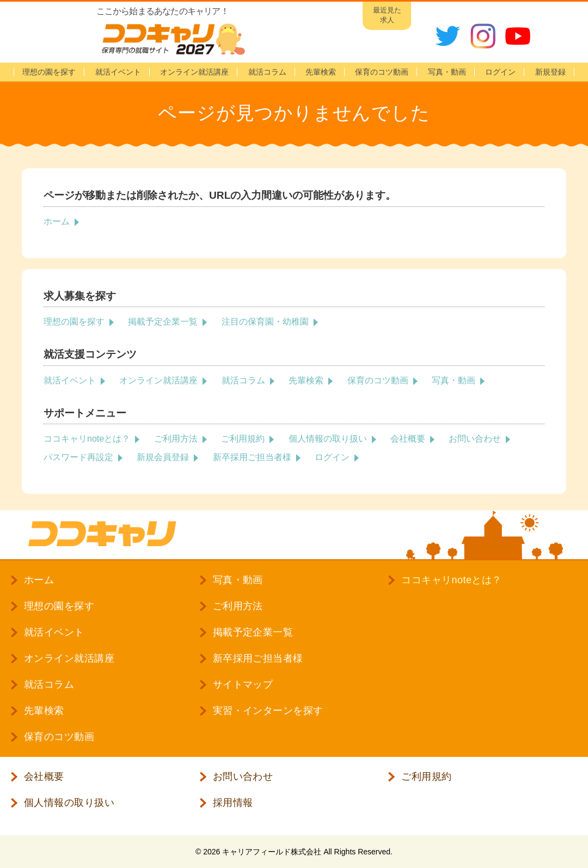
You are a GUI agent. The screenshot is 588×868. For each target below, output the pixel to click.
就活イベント (118, 72)
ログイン (332, 457)
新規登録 (550, 72)
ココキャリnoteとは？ (87, 439)
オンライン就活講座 (194, 72)
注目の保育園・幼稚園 (265, 322)
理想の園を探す (49, 72)
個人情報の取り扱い (328, 439)
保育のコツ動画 (382, 72)
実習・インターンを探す (268, 711)
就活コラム (267, 72)
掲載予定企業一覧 (163, 322)
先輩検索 (321, 72)
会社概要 (408, 439)
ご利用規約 (243, 439)
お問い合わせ (475, 439)
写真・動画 (447, 72)
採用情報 (233, 803)
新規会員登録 (163, 457)
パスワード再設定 (78, 457)
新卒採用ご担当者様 (252, 457)
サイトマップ (243, 684)
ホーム (57, 221)
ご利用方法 (176, 439)
